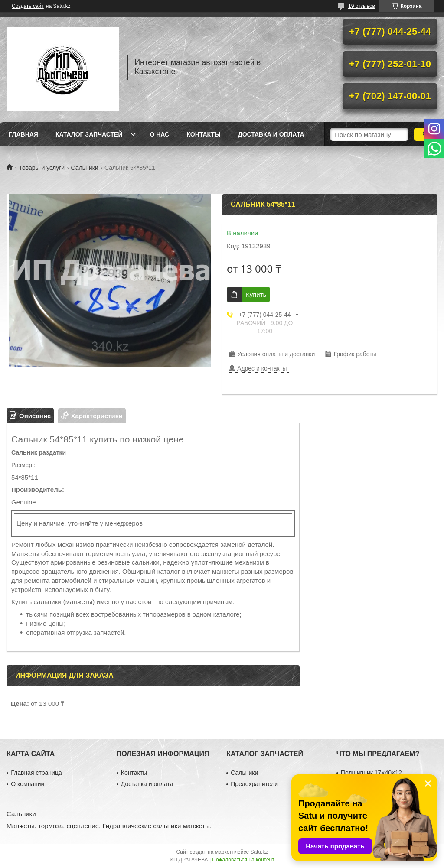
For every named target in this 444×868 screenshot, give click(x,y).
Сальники (85, 168)
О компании (28, 784)
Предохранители (254, 784)
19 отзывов (362, 6)
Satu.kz (259, 852)
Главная (23, 134)
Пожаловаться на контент (243, 860)
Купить (256, 294)
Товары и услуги (42, 168)
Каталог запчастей (89, 134)
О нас (159, 134)
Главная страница (36, 773)
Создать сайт (28, 6)
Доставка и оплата (271, 134)
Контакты (203, 134)
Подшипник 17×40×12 (371, 773)
